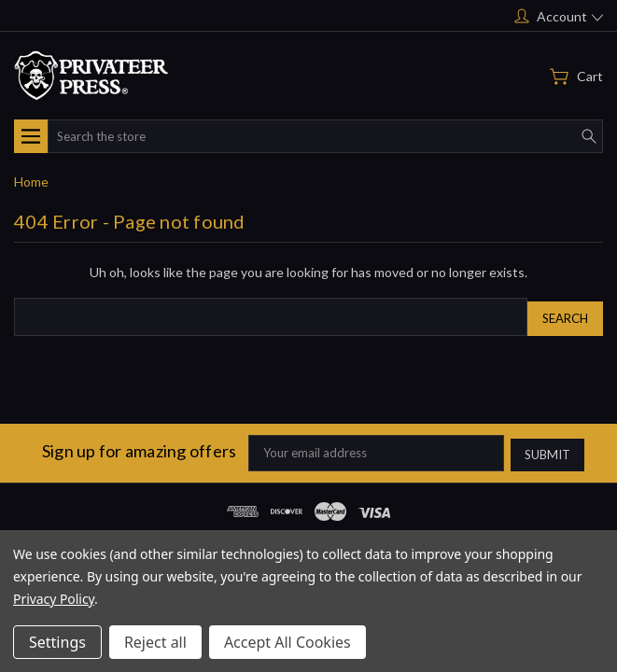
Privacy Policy (54, 599)
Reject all (155, 642)
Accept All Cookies (287, 642)
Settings (57, 642)
